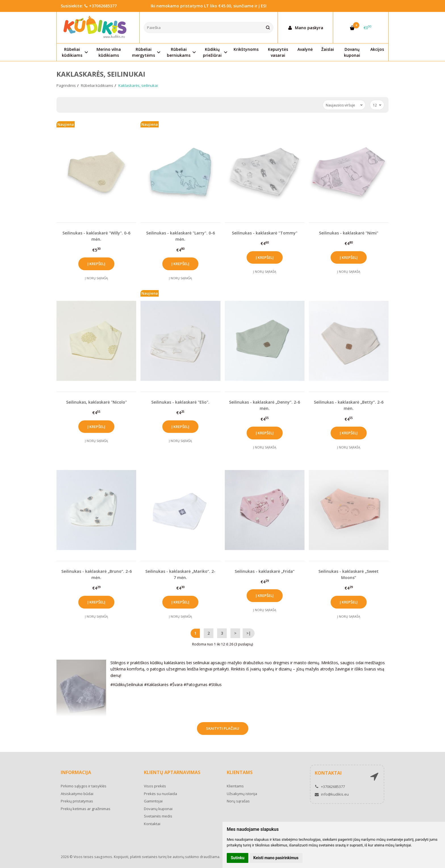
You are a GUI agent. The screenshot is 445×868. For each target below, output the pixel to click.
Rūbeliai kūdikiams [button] (72, 52)
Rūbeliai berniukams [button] (179, 52)
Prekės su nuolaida (160, 794)
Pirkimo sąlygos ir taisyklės (84, 786)
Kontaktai (152, 824)
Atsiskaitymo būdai (77, 794)
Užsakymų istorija (242, 794)
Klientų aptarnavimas (172, 772)
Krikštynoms (246, 49)
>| (249, 633)
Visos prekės (155, 786)
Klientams (240, 772)
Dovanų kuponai (352, 52)
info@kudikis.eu (332, 794)
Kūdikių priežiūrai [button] (212, 52)
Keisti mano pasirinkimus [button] (276, 858)
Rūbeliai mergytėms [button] (143, 52)
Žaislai (328, 49)
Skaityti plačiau (223, 728)
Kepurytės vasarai (278, 52)
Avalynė (305, 49)
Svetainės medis (158, 816)
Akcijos (377, 49)
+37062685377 (100, 6)
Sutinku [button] (238, 858)
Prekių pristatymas (77, 801)
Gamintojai (153, 801)
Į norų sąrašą (96, 278)
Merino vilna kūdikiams (109, 52)
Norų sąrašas (238, 801)
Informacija (76, 772)
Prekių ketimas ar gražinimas (86, 809)
